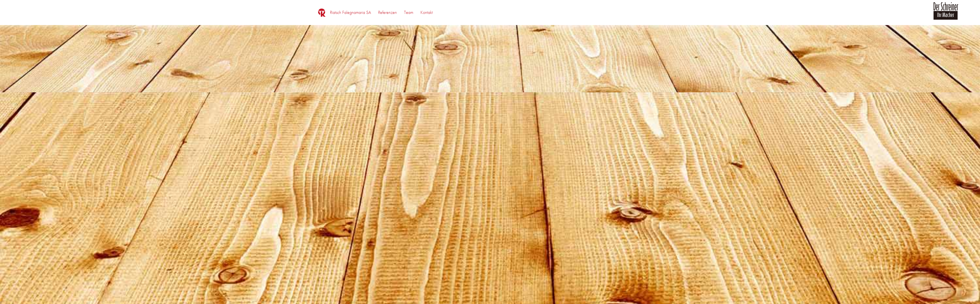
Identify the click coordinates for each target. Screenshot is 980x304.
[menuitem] (350, 13)
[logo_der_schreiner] (946, 14)
